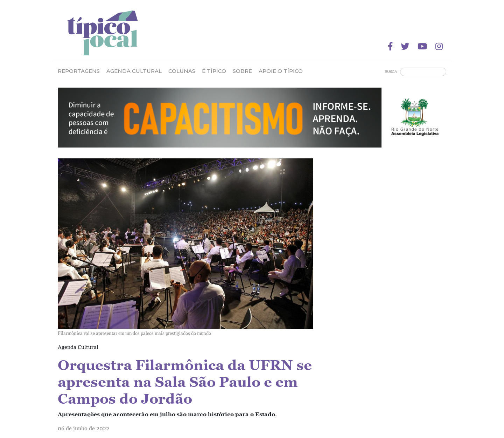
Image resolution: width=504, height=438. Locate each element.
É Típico (214, 71)
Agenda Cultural (134, 71)
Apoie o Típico (281, 71)
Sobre (242, 71)
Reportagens (79, 71)
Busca (391, 72)
